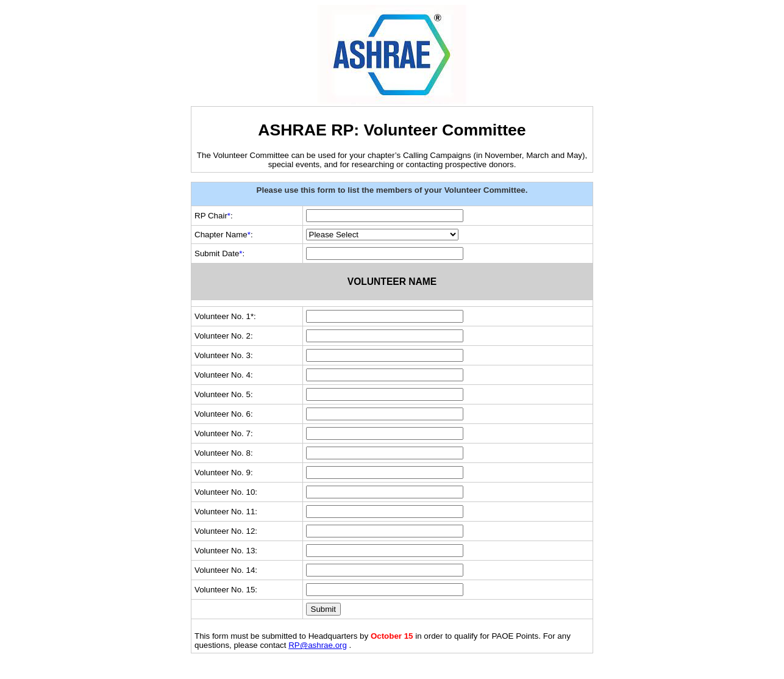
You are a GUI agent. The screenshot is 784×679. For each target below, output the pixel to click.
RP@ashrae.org (318, 645)
